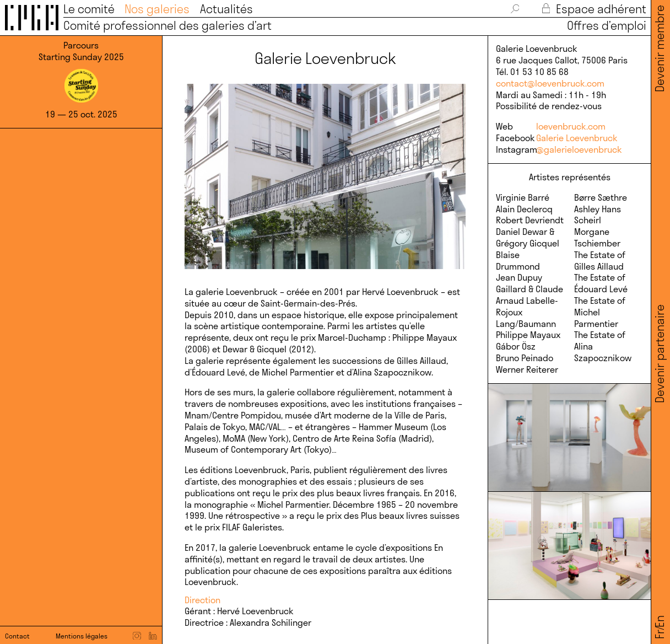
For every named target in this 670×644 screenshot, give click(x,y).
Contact (17, 636)
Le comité (89, 9)
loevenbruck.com (571, 126)
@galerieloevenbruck (579, 149)
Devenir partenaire (660, 354)
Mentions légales (82, 636)
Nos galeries (157, 9)
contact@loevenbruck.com (550, 83)
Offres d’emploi (603, 26)
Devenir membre (660, 49)
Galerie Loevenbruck (577, 138)
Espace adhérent (594, 9)
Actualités (226, 9)
